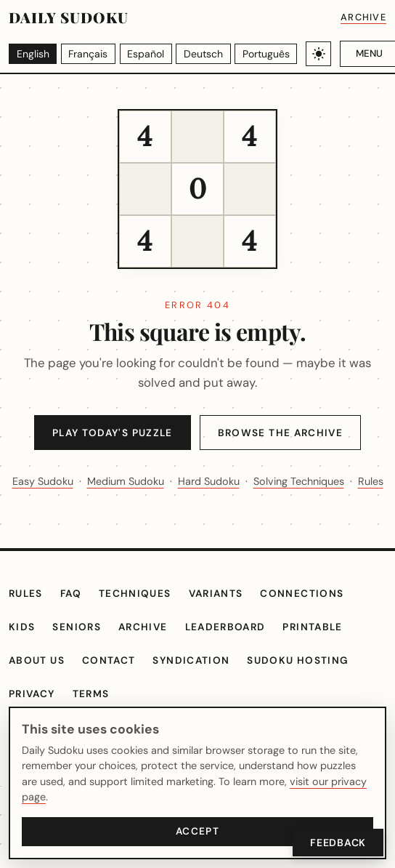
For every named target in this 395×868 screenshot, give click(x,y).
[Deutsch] (203, 53)
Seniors (80, 650)
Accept (197, 831)
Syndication (197, 683)
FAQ (76, 617)
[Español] (146, 53)
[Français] (89, 53)
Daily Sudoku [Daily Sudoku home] (68, 17)
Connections (314, 617)
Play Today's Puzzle (109, 433)
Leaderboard (235, 650)
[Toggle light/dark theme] (316, 54)
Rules (262, 504)
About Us (38, 683)
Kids (23, 650)
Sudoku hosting (305, 683)
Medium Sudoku (192, 482)
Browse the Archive (285, 433)
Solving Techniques (172, 504)
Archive (362, 17)
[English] (33, 53)
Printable (329, 650)
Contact (113, 683)
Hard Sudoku (284, 482)
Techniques (143, 617)
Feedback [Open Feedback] (336, 843)
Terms (96, 716)
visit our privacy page (312, 797)
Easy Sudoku (98, 482)
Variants (226, 617)
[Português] (264, 53)
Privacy (34, 716)
